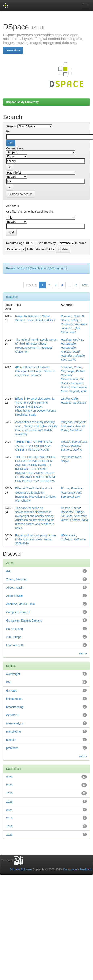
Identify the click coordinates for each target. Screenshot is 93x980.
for (8, 131)
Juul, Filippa (14, 637)
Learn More (13, 50)
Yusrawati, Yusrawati (74, 324)
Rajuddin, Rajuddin (73, 356)
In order (81, 243)
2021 (9, 777)
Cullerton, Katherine (73, 539)
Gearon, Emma (70, 508)
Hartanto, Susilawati (73, 403)
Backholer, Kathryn (73, 512)
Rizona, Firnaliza (71, 488)
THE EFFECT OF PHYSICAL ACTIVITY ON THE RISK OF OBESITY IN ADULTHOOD (34, 446)
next (85, 285)
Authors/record (37, 249)
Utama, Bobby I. (71, 320)
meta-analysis (15, 723)
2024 (9, 810)
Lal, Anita (67, 516)
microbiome (13, 732)
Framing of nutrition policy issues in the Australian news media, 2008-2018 (36, 539)
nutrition (11, 740)
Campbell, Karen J (18, 612)
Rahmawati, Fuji (71, 493)
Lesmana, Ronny (71, 367)
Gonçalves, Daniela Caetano (24, 620)
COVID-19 (13, 715)
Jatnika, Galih (69, 399)
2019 (9, 818)
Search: (11, 126)
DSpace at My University (22, 102)
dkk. (9, 571)
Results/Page (15, 243)
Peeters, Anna (79, 520)
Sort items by (47, 243)
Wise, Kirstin (69, 535)
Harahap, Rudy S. (72, 340)
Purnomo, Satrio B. (73, 316)
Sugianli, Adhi (78, 391)
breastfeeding (15, 707)
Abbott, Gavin (15, 588)
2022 (9, 793)
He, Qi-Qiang (14, 629)
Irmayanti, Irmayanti (73, 422)
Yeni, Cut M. (68, 360)
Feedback (86, 869)
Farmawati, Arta (71, 426)
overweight (13, 674)
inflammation (14, 699)
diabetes (12, 691)
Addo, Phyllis (14, 596)
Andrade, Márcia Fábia (21, 604)
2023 (9, 802)
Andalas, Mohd (70, 352)
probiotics (12, 748)
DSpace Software (21, 869)
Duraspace (70, 869)
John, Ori (67, 328)
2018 (9, 826)
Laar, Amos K (15, 645)
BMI (9, 682)
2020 (9, 785)
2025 (9, 835)
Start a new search (21, 194)
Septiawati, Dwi (70, 497)
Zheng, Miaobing (17, 579)
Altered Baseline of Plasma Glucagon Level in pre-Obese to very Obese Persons (35, 371)
